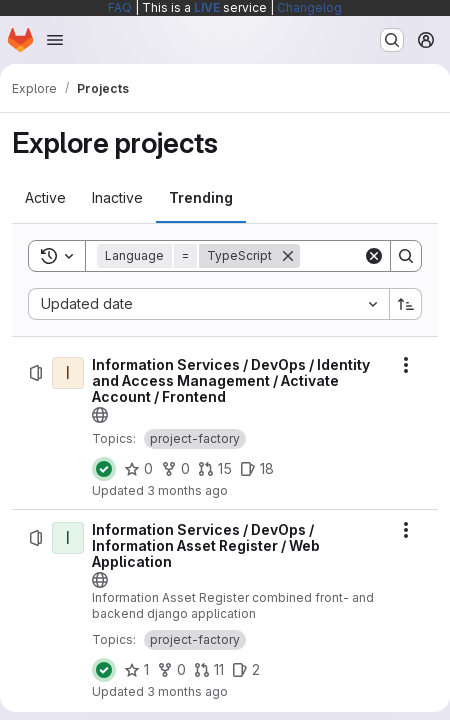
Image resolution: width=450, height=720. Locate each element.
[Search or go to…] (392, 40)
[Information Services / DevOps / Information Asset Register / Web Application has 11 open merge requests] (209, 670)
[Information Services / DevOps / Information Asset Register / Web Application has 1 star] (136, 670)
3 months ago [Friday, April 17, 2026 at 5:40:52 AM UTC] (187, 691)
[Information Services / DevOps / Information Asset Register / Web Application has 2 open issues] (246, 670)
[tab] (45, 198)
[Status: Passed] (104, 469)
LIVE (207, 7)
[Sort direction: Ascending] (406, 304)
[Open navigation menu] (55, 40)
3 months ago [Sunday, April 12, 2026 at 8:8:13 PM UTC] (187, 490)
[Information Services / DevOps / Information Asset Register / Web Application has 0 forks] (171, 670)
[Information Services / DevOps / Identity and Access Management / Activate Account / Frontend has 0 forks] (175, 469)
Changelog (309, 7)
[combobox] (208, 304)
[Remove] (288, 256)
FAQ (120, 7)
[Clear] (374, 256)
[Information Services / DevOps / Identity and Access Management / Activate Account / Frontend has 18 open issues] (257, 469)
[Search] (406, 256)
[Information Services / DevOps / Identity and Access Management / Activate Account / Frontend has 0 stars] (138, 469)
